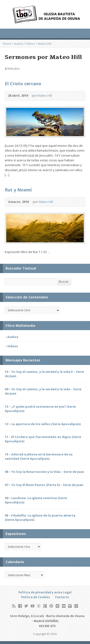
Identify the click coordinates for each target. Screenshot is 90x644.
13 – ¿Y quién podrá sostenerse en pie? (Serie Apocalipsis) (40, 409)
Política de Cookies (36, 597)
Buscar (64, 281)
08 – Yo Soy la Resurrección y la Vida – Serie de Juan (44, 472)
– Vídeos (11, 346)
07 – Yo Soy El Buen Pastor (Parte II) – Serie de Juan (44, 485)
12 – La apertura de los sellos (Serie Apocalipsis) (43, 424)
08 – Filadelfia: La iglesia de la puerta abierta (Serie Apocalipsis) (40, 517)
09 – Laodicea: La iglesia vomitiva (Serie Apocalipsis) (36, 500)
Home (7, 44)
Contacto (62, 597)
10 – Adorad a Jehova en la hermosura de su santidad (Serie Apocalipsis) (39, 456)
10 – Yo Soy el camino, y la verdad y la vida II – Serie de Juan (44, 374)
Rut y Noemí (18, 190)
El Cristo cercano (23, 84)
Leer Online (67, 202)
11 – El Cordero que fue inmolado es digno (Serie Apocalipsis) (43, 439)
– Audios (12, 337)
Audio (59, 96)
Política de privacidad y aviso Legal (45, 592)
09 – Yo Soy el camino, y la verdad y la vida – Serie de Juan (43, 391)
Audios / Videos (24, 44)
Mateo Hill (45, 44)
